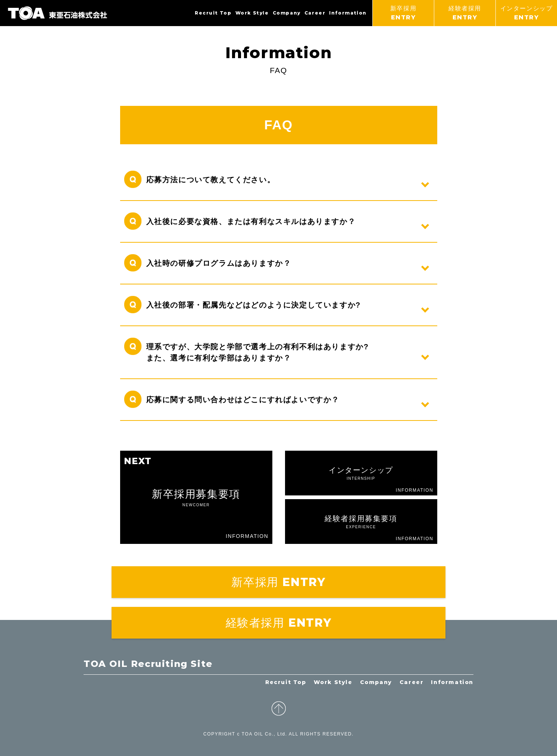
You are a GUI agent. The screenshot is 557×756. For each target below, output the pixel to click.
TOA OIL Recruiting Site (148, 664)
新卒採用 (403, 14)
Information (348, 13)
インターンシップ (527, 14)
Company (287, 13)
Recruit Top (213, 13)
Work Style (252, 13)
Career (315, 13)
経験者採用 (465, 14)
